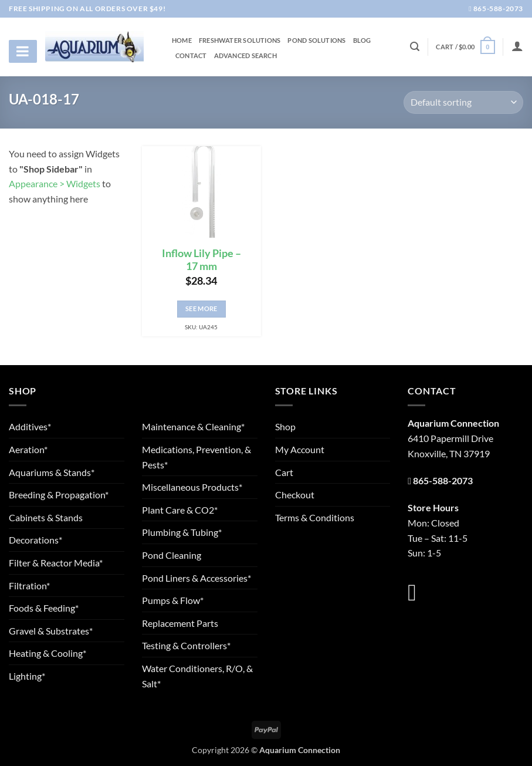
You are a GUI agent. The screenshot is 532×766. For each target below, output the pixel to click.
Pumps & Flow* (173, 600)
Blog (362, 41)
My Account (300, 449)
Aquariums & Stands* (52, 472)
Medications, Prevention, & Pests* (196, 457)
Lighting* (27, 676)
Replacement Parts (180, 623)
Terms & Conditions (315, 517)
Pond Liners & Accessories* (196, 578)
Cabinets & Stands (46, 517)
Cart (284, 472)
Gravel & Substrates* (51, 631)
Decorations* (35, 540)
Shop (285, 426)
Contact (191, 56)
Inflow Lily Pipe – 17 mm (201, 260)
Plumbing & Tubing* (182, 532)
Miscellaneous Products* (192, 487)
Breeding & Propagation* (59, 495)
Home (182, 41)
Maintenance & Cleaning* (193, 426)
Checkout (295, 495)
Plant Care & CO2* (180, 510)
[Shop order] (463, 102)
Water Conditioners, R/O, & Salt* (197, 676)
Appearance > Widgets (55, 183)
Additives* (30, 426)
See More (201, 308)
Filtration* (29, 586)
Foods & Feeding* (44, 608)
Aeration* (28, 449)
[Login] (517, 46)
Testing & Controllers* (186, 645)
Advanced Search (245, 56)
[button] (465, 47)
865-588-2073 (496, 9)
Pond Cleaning (172, 555)
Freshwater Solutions (240, 41)
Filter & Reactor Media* (56, 563)
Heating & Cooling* (48, 653)
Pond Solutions (316, 41)
